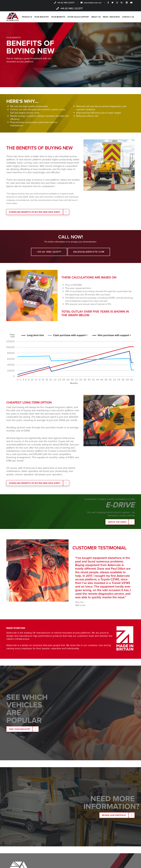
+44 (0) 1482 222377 (64, 3)
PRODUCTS (26, 17)
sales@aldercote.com (91, 3)
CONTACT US (128, 17)
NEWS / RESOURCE (111, 17)
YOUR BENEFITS (58, 17)
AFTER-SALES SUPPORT (78, 17)
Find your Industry (23, 730)
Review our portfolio (117, 816)
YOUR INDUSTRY (41, 17)
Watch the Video (120, 522)
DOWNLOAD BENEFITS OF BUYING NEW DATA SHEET (38, 212)
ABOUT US (96, 17)
